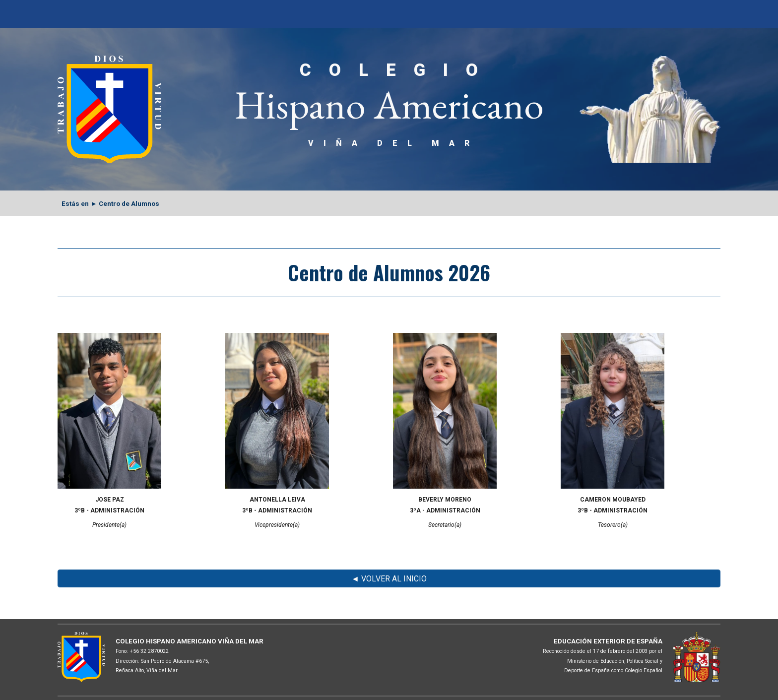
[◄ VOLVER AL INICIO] (389, 579)
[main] (389, 104)
